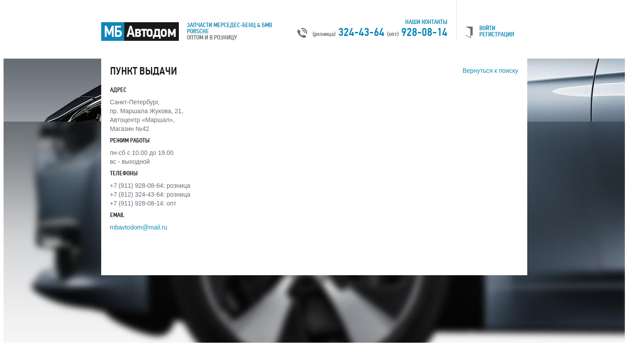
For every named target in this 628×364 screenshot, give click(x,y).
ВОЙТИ (487, 28)
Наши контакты (426, 22)
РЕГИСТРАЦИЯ (497, 34)
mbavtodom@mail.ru (139, 227)
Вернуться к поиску (490, 71)
